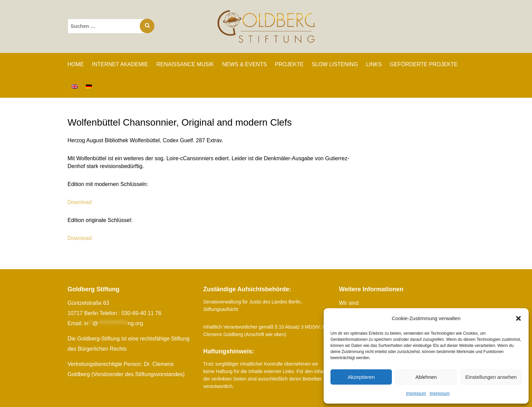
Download (80, 202)
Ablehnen (426, 377)
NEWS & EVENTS (245, 64)
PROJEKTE (289, 64)
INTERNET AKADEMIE (120, 64)
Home (76, 64)
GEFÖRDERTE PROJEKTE (424, 64)
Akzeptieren (361, 377)
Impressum (416, 393)
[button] (518, 318)
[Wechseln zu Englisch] (75, 87)
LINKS (374, 64)
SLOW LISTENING (335, 64)
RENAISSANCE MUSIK (185, 64)
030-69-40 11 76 (141, 313)
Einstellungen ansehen (491, 377)
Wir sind (349, 303)
